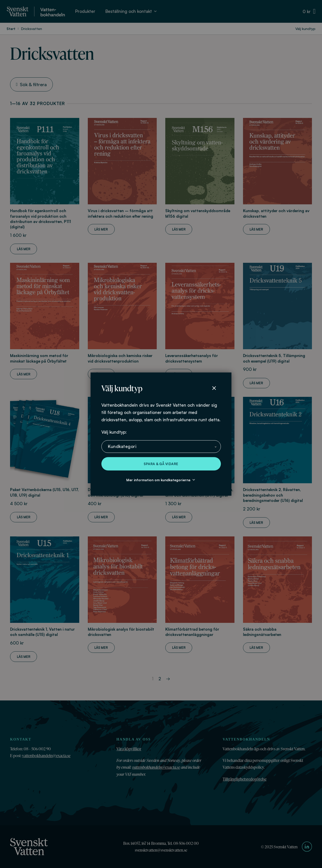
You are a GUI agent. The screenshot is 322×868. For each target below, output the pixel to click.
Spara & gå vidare (161, 464)
